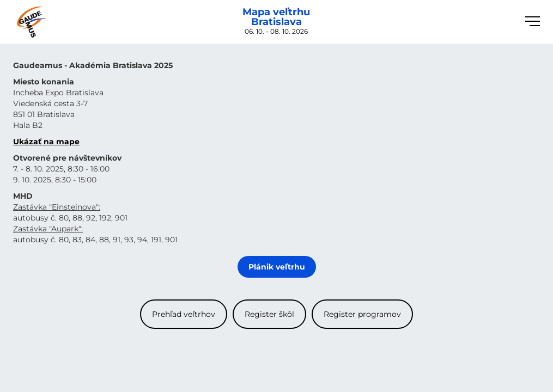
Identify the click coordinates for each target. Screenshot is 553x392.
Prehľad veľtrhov (184, 314)
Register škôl (269, 314)
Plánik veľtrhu (277, 267)
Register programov (362, 314)
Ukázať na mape (46, 142)
